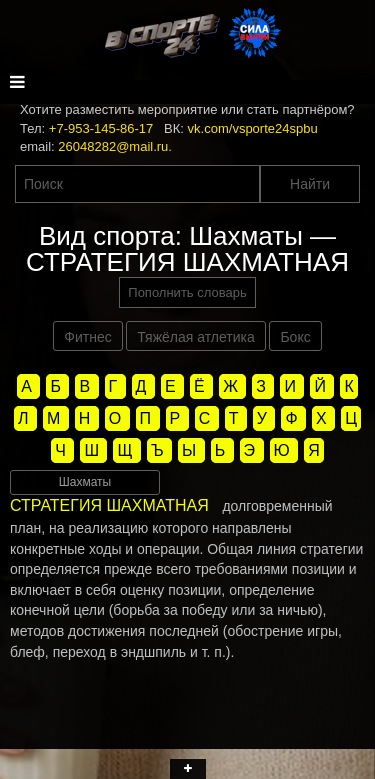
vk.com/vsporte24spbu (253, 128)
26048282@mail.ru (113, 146)
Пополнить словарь (187, 292)
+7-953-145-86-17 (101, 128)
